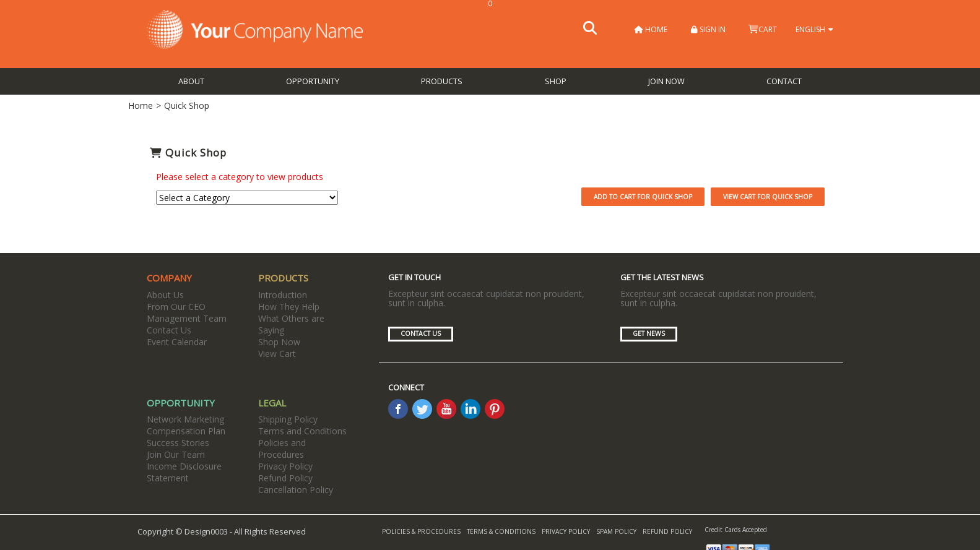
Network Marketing (185, 419)
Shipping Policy (288, 419)
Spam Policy (616, 531)
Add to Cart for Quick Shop (643, 197)
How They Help (289, 307)
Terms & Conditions (501, 531)
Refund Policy (285, 478)
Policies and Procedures (282, 449)
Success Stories (178, 443)
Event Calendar (177, 342)
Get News (649, 333)
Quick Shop (187, 105)
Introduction (283, 295)
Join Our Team (176, 454)
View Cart (277, 354)
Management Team (187, 318)
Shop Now (279, 342)
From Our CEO (176, 307)
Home (651, 29)
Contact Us (169, 330)
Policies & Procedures (421, 531)
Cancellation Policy (296, 490)
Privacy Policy (285, 466)
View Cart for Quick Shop (768, 197)
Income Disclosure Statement (184, 472)
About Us (165, 295)
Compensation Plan (186, 431)
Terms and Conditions (302, 431)
